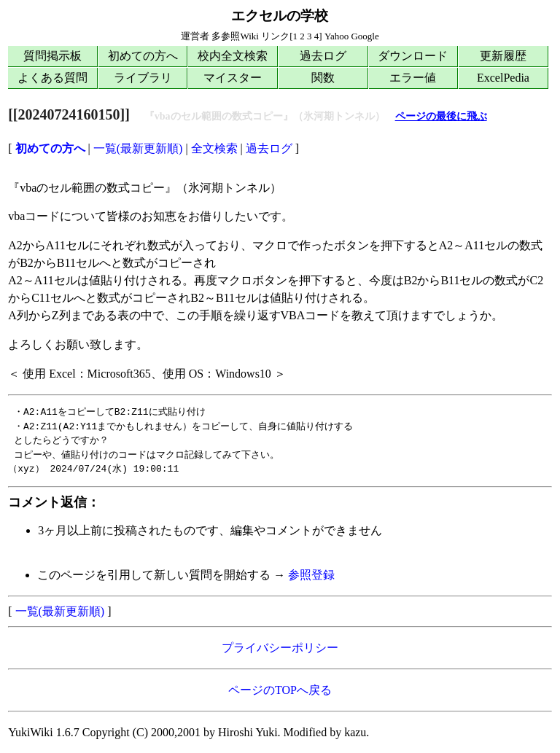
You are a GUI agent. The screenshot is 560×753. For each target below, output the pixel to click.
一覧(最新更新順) (138, 148)
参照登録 (311, 575)
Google (365, 36)
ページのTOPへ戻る (280, 690)
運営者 (195, 36)
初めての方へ (143, 56)
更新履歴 (503, 56)
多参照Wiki (235, 36)
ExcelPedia (503, 78)
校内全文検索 (233, 56)
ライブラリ (143, 78)
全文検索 (214, 148)
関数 (323, 78)
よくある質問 (52, 78)
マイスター (233, 78)
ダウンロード (413, 56)
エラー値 (413, 78)
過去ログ (323, 56)
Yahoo (337, 36)
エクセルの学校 (280, 16)
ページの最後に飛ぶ (441, 116)
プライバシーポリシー (280, 648)
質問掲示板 (52, 56)
